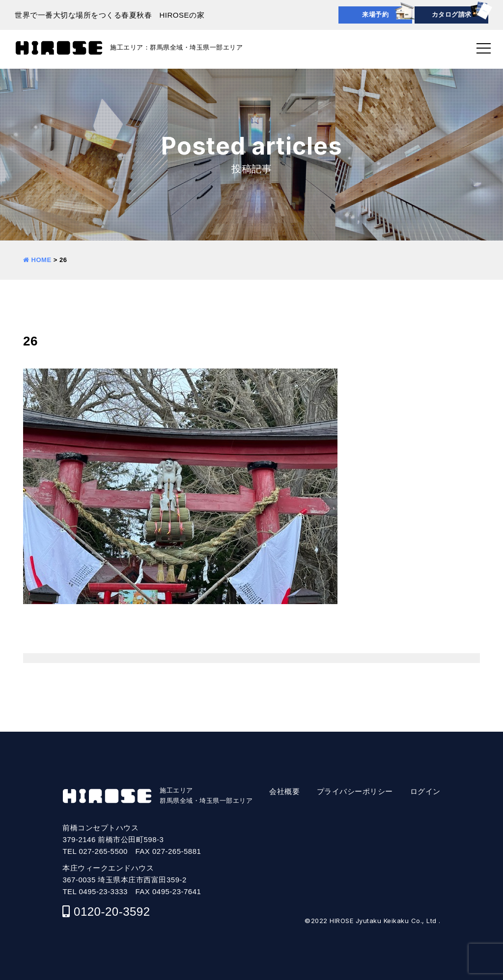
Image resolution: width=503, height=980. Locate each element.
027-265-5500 (103, 851)
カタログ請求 (452, 14)
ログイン (425, 791)
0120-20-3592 (112, 912)
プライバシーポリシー (355, 791)
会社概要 (284, 791)
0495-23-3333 (103, 891)
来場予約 (375, 14)
